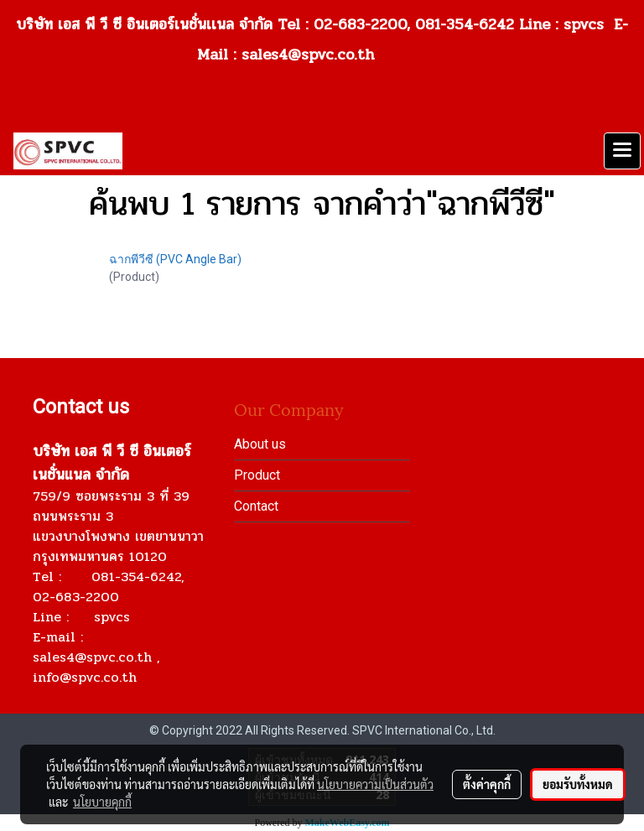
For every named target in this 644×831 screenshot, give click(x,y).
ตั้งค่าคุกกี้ (487, 784)
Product (257, 475)
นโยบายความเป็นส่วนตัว (375, 784)
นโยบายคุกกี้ (102, 802)
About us (260, 444)
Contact (256, 506)
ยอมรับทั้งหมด (578, 784)
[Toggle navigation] (622, 151)
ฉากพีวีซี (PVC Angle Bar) (175, 259)
